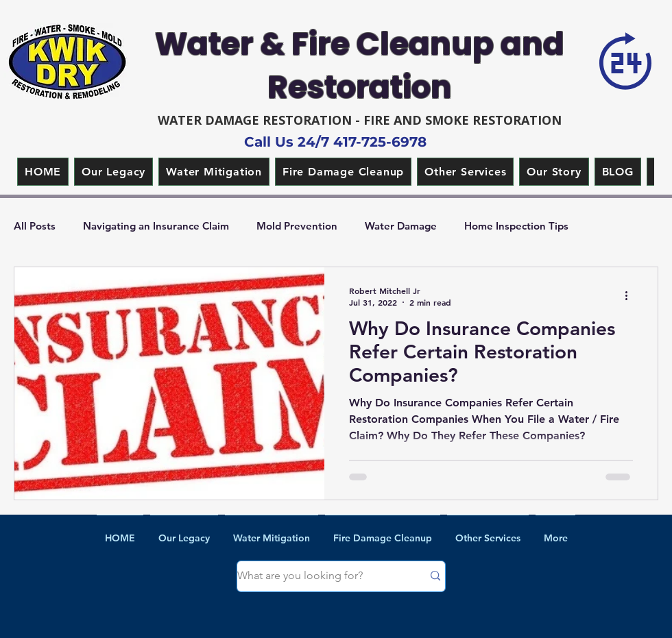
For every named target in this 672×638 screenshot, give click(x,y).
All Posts (35, 226)
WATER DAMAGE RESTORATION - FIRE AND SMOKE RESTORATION (360, 120)
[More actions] (631, 296)
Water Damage (401, 226)
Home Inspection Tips (516, 226)
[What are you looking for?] (320, 576)
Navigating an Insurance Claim (156, 226)
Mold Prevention (297, 226)
